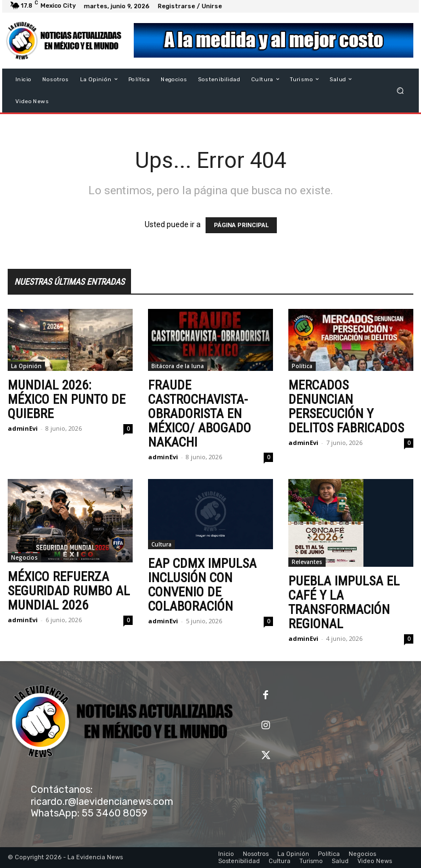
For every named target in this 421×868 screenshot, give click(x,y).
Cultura (161, 544)
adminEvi (23, 428)
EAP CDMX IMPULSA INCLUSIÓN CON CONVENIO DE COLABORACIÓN (202, 585)
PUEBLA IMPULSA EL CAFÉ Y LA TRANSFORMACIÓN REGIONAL (344, 602)
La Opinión (26, 366)
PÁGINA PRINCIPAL (241, 225)
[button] (400, 90)
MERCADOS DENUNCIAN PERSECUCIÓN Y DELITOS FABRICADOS (346, 407)
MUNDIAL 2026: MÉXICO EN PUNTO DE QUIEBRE (67, 399)
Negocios (24, 557)
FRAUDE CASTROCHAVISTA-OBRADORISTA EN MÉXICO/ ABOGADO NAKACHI (200, 414)
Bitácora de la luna (178, 366)
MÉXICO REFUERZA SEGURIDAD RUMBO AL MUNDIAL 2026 (69, 591)
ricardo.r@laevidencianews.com (102, 802)
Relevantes (307, 562)
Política (302, 366)
